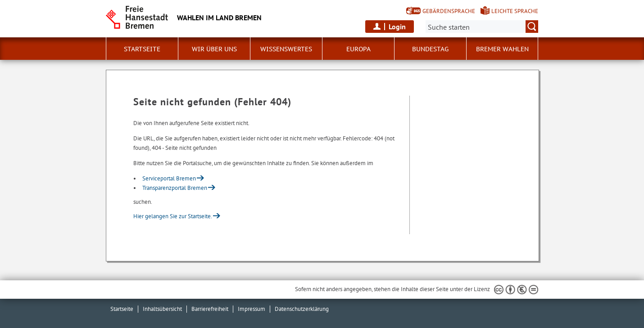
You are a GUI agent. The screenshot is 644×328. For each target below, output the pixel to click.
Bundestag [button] (430, 49)
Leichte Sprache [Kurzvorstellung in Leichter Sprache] (515, 11)
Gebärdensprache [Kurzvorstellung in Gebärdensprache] (449, 11)
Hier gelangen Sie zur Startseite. (173, 216)
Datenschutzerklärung (302, 309)
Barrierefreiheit (210, 309)
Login (397, 27)
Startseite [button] (142, 49)
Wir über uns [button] (214, 49)
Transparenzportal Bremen (175, 188)
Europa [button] (358, 49)
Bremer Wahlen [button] (502, 49)
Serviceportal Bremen (169, 178)
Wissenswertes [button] (286, 49)
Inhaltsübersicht (162, 309)
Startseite (122, 309)
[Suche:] (482, 27)
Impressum (252, 309)
